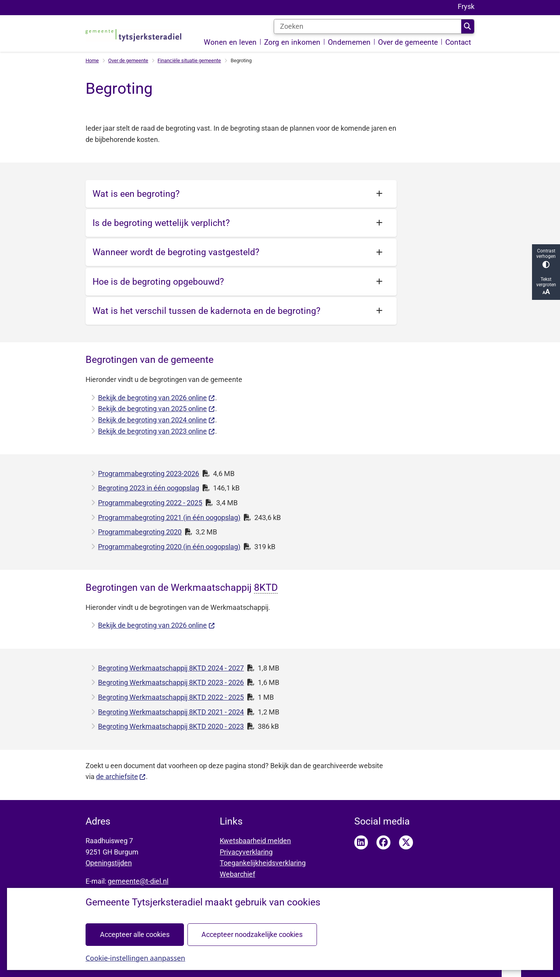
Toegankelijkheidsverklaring (263, 863)
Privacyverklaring (246, 852)
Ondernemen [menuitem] (349, 42)
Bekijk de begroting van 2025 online (156, 409)
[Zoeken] (367, 26)
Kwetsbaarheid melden (255, 841)
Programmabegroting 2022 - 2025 (150, 503)
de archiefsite (121, 777)
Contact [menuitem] (458, 42)
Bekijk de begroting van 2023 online (156, 431)
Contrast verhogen (546, 258)
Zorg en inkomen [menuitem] (292, 42)
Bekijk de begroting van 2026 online (156, 398)
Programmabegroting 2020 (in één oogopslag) (169, 547)
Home (92, 60)
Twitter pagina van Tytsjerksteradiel (406, 842)
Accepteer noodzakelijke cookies (252, 934)
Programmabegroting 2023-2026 (149, 474)
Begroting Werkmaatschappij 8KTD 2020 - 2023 (171, 726)
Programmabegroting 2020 (140, 532)
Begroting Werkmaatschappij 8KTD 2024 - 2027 (171, 668)
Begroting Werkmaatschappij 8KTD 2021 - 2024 (171, 712)
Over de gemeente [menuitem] (408, 42)
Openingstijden (109, 863)
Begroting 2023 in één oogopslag (149, 488)
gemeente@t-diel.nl (138, 881)
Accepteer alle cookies (135, 934)
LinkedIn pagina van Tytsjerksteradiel (361, 842)
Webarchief (237, 874)
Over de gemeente (128, 60)
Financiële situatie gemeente (189, 60)
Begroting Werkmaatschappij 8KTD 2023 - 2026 (171, 682)
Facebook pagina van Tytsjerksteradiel (383, 842)
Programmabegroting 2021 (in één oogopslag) (169, 517)
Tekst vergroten (546, 286)
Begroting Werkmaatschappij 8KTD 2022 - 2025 (171, 697)
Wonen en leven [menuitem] (230, 42)
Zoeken (467, 26)
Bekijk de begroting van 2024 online (156, 420)
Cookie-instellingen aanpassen (135, 958)
